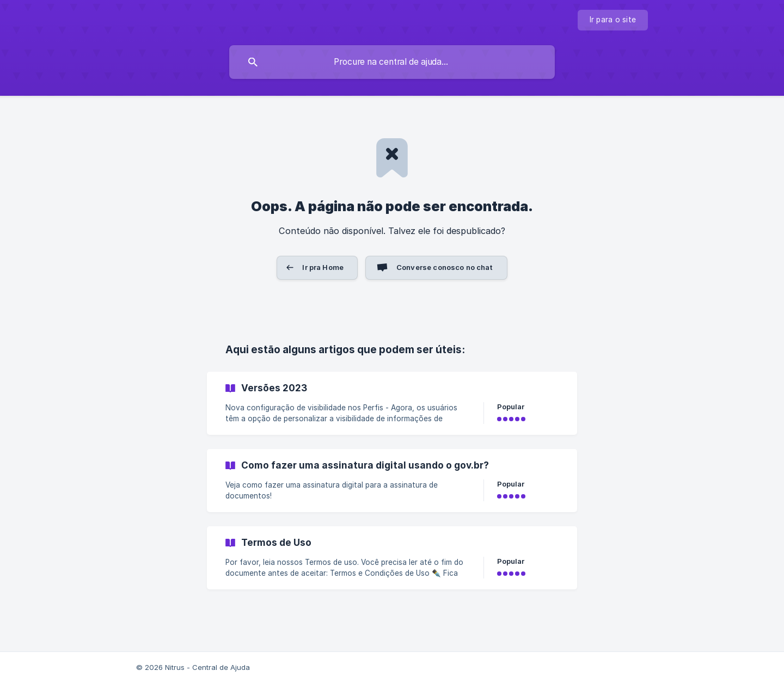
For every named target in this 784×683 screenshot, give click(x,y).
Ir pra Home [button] (323, 267)
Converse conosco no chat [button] (445, 267)
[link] (392, 403)
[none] (613, 20)
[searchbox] (392, 62)
